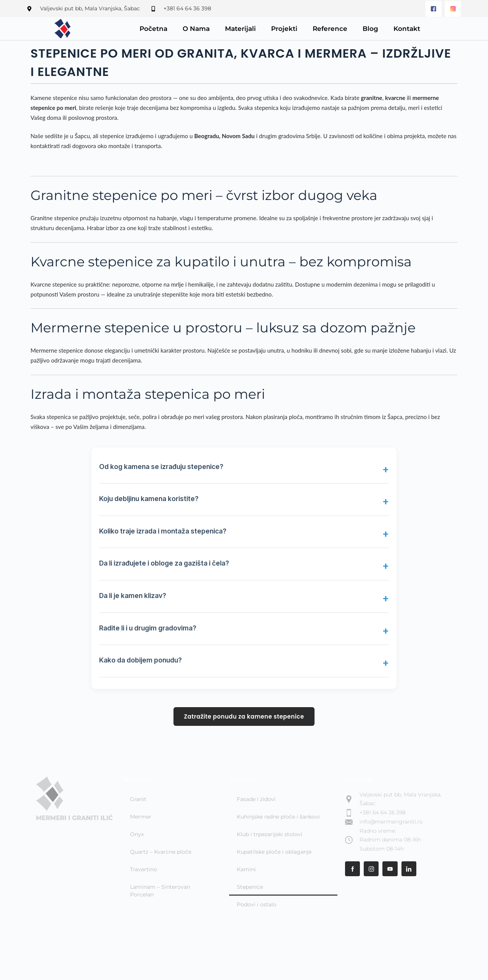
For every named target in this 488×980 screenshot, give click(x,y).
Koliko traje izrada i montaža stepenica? (163, 531)
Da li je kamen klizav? (133, 596)
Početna (153, 29)
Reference (330, 29)
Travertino (144, 869)
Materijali (240, 29)
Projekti (284, 29)
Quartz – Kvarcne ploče (161, 852)
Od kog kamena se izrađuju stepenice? (161, 467)
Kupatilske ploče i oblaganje (274, 852)
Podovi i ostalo (257, 904)
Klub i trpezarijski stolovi (270, 834)
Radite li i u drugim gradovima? (148, 628)
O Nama (196, 29)
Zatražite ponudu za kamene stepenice (244, 716)
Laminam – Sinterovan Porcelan (160, 891)
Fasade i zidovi (256, 799)
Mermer (141, 817)
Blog (370, 29)
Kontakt (407, 29)
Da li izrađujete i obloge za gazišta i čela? (164, 563)
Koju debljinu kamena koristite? (149, 499)
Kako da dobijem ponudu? (140, 660)
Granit (138, 799)
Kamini (246, 869)
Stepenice (250, 887)
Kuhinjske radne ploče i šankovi (278, 817)
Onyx (137, 834)
